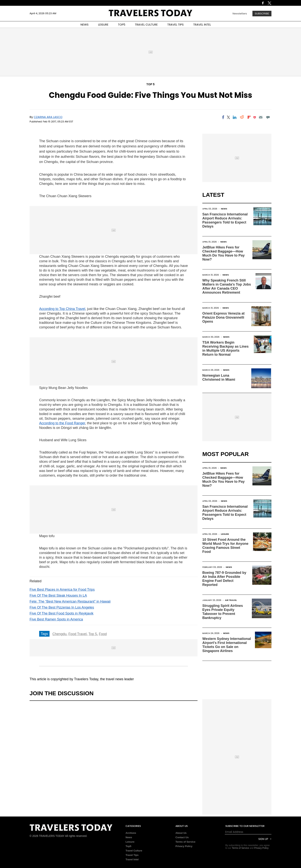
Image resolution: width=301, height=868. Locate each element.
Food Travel (77, 634)
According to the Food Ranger (62, 423)
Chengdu (59, 634)
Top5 (128, 846)
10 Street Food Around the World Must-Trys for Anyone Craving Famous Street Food (225, 546)
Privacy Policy (184, 846)
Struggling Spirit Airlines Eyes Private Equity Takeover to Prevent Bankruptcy (223, 612)
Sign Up (263, 839)
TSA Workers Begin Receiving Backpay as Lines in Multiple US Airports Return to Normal (225, 348)
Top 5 (151, 84)
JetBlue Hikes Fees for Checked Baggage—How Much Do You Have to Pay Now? (223, 253)
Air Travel (231, 600)
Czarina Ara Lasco (48, 117)
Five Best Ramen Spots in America (56, 619)
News (224, 209)
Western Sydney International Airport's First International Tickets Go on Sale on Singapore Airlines (227, 645)
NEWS (84, 25)
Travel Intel (132, 859)
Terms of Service (185, 842)
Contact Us (182, 837)
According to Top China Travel (62, 309)
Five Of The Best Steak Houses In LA (58, 596)
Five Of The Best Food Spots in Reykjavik (62, 613)
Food (103, 634)
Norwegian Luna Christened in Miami (219, 378)
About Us (181, 833)
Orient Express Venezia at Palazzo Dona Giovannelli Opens (223, 317)
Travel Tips (132, 855)
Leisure (225, 534)
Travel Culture (134, 851)
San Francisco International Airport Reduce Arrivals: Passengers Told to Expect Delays (225, 220)
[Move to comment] (268, 117)
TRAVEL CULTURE (146, 25)
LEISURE (103, 25)
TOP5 (122, 25)
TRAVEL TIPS (176, 25)
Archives (131, 833)
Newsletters (240, 14)
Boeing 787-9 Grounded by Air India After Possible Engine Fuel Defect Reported (224, 579)
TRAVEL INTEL (202, 25)
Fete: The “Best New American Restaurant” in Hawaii (70, 601)
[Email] (261, 117)
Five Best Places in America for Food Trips (62, 590)
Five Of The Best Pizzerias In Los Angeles (62, 607)
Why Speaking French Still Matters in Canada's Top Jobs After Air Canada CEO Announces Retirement (227, 286)
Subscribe (262, 14)
